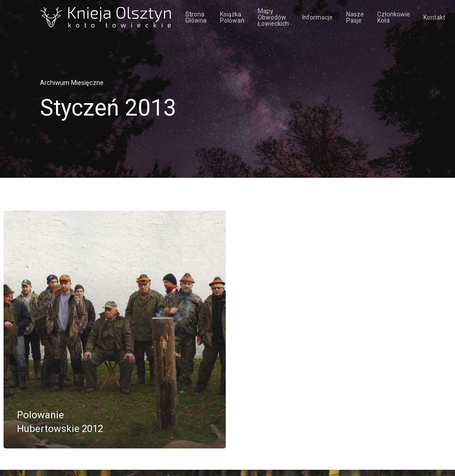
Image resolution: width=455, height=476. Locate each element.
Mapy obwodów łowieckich (273, 17)
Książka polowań (232, 17)
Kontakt (434, 17)
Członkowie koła (394, 17)
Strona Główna (196, 17)
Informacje (317, 17)
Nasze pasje (355, 17)
